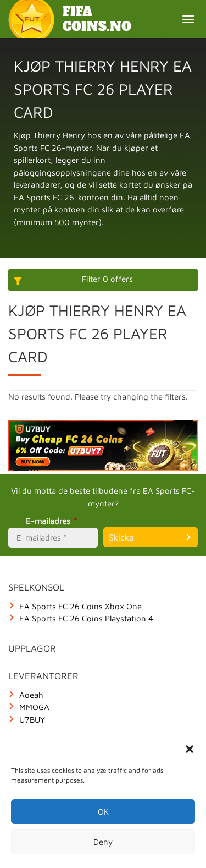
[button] (190, 749)
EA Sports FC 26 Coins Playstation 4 (86, 618)
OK (103, 812)
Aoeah (31, 695)
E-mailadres (53, 521)
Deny (103, 842)
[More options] (103, 280)
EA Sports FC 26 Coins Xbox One (80, 606)
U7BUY (32, 720)
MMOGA (34, 707)
